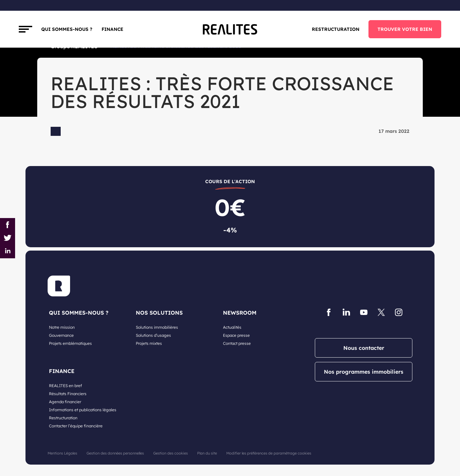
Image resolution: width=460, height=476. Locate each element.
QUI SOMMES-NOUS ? (79, 313)
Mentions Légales (62, 453)
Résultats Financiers (68, 394)
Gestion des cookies (170, 453)
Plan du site (207, 453)
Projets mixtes (149, 343)
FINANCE (112, 29)
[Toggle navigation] (25, 29)
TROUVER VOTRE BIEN (405, 29)
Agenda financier (65, 402)
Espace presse (236, 335)
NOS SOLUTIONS (159, 313)
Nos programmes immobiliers (364, 372)
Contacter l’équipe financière (76, 426)
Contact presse (237, 343)
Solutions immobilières (157, 327)
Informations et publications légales (83, 410)
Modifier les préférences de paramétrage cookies (269, 453)
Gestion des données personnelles (115, 453)
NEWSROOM (240, 313)
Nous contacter (364, 348)
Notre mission (62, 327)
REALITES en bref (66, 386)
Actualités (232, 327)
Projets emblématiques (70, 343)
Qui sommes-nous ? (67, 29)
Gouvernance (61, 335)
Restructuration (336, 29)
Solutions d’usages (153, 335)
